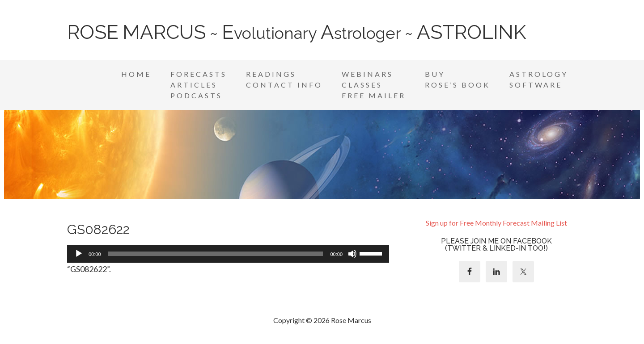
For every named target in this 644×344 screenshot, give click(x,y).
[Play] (79, 254)
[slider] (216, 254)
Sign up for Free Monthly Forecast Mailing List (496, 223)
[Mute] (352, 254)
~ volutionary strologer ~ (297, 33)
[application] (228, 254)
